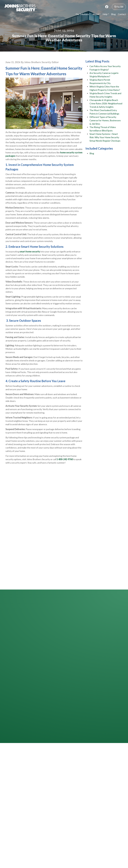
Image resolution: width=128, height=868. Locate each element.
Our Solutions (83, 14)
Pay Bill (119, 7)
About (97, 14)
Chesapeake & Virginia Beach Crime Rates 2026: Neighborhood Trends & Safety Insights (106, 103)
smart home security (30, 252)
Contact (122, 14)
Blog (113, 14)
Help (106, 14)
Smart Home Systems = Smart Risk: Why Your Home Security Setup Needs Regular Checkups (105, 137)
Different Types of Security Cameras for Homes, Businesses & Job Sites (105, 120)
